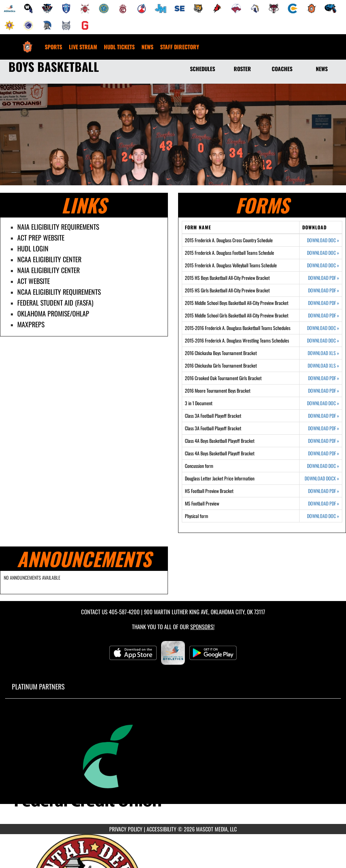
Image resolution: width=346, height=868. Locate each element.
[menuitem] (9, 8)
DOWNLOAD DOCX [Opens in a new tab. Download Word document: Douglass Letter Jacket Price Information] (322, 478)
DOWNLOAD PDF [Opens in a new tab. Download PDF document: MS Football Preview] (324, 503)
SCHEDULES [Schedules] (203, 69)
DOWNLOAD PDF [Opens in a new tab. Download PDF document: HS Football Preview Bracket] (324, 491)
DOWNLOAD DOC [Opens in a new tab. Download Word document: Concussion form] (323, 466)
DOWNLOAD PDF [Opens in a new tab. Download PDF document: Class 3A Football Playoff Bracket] (324, 416)
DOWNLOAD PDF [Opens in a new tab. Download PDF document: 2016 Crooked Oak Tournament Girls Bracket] (324, 378)
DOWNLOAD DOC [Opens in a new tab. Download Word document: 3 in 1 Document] (323, 403)
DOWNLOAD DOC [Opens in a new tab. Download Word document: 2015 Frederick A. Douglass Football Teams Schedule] (323, 253)
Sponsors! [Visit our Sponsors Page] (202, 627)
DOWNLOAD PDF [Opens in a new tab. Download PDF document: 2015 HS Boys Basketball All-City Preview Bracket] (324, 278)
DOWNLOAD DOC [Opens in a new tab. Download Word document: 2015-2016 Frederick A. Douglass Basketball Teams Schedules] (323, 328)
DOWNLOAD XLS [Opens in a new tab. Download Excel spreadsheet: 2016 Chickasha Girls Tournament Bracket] (323, 366)
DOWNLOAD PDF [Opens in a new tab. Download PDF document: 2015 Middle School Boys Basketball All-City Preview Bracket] (324, 303)
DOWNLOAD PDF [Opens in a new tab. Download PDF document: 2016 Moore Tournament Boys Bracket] (324, 391)
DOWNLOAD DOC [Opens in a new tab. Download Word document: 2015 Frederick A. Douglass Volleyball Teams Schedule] (323, 265)
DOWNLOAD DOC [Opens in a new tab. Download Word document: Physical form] (323, 516)
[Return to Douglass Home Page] (27, 43)
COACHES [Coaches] (282, 69)
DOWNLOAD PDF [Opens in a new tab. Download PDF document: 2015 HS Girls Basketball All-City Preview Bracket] (324, 290)
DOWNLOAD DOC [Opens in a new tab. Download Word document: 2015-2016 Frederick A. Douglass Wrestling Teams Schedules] (323, 340)
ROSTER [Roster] (242, 69)
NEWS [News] (322, 69)
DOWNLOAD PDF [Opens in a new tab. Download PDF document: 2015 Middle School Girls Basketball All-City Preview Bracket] (324, 315)
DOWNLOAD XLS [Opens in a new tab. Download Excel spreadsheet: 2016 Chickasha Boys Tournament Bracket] (323, 353)
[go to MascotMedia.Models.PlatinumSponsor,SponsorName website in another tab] (173, 766)
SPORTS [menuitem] (53, 47)
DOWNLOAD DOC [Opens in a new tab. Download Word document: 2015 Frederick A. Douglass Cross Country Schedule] (323, 240)
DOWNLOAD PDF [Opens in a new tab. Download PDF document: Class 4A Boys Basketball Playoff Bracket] (324, 441)
